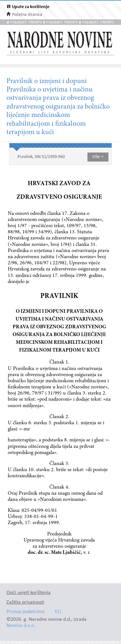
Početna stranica (27, 15)
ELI (58, 612)
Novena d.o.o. (21, 626)
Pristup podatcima (25, 612)
